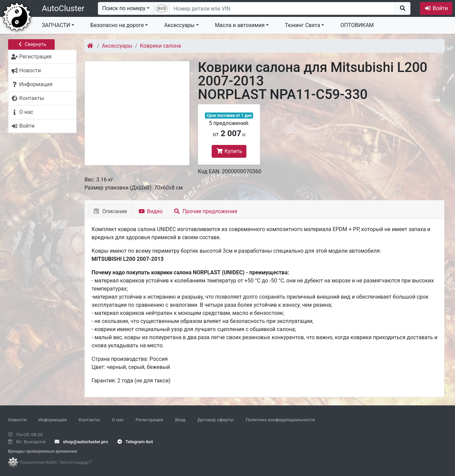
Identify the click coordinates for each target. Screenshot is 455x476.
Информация (53, 420)
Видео (151, 211)
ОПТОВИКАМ (357, 25)
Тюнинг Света (302, 25)
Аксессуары (179, 25)
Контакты (89, 420)
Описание (110, 211)
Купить (229, 151)
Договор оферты (216, 420)
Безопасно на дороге (117, 25)
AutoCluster (63, 8)
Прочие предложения (206, 211)
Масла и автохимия (240, 25)
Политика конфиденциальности (280, 420)
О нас (118, 420)
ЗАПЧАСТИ (56, 25)
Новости (17, 420)
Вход (180, 420)
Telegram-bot (135, 442)
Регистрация (150, 420)
